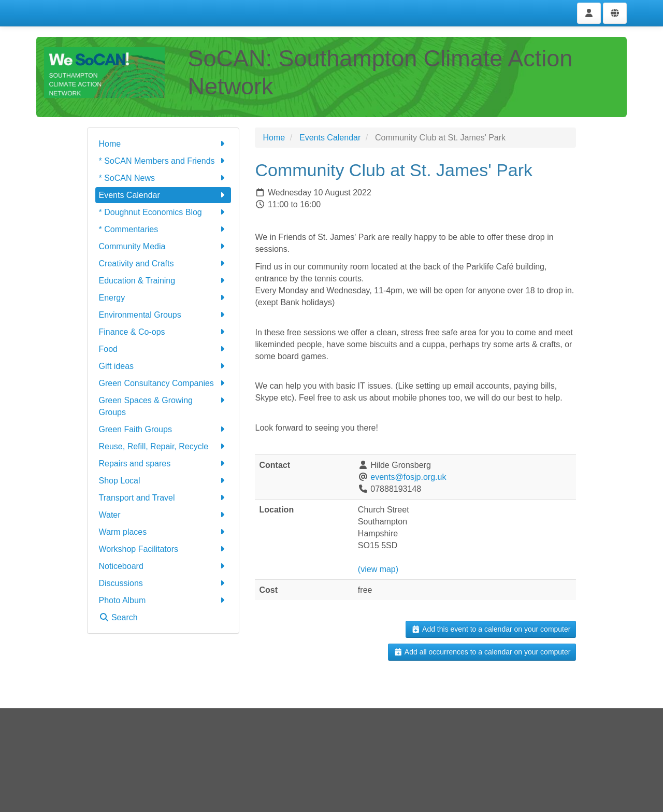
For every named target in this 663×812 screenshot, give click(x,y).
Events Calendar (163, 195)
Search (118, 617)
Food (163, 349)
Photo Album (163, 600)
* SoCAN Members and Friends (163, 161)
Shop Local (163, 481)
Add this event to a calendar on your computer (491, 629)
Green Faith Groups (163, 429)
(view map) (378, 569)
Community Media (163, 246)
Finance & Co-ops (163, 332)
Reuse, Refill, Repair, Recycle (163, 446)
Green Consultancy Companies (163, 383)
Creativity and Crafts (163, 263)
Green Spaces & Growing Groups (163, 405)
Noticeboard (163, 566)
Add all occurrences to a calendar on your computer (482, 652)
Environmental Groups (163, 315)
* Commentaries (163, 229)
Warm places (163, 532)
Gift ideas (163, 366)
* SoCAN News (163, 178)
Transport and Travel (163, 498)
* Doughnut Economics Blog (163, 212)
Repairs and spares (163, 464)
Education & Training (163, 281)
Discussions (163, 583)
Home (163, 144)
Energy (163, 298)
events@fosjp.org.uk (408, 477)
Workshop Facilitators (163, 549)
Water (163, 515)
